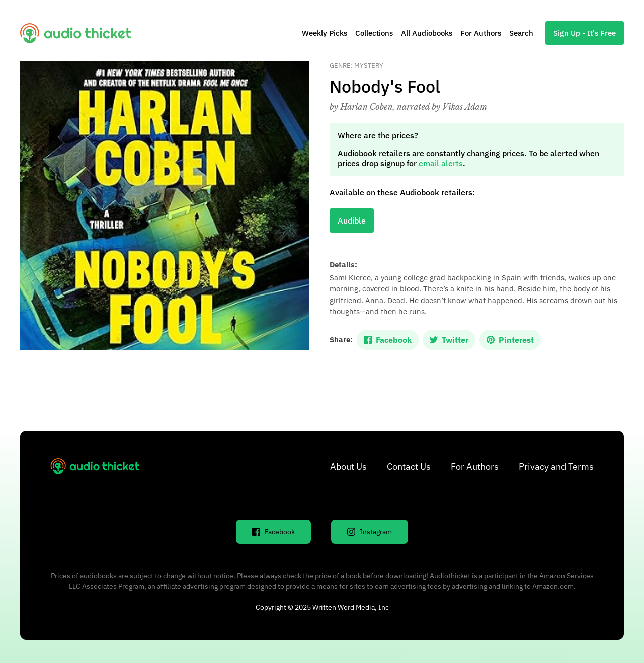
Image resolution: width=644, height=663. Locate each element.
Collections (374, 33)
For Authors (481, 33)
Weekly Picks (325, 33)
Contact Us (409, 466)
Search (521, 33)
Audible (352, 220)
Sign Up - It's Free (585, 33)
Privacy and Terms (556, 466)
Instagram (370, 532)
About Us (348, 466)
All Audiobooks (427, 33)
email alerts (441, 163)
